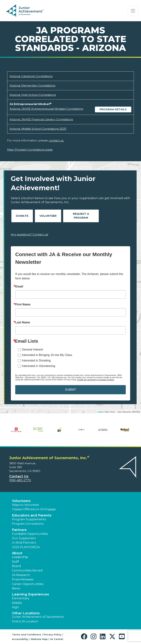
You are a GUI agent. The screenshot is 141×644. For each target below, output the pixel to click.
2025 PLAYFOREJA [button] (26, 547)
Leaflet (100, 412)
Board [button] (16, 566)
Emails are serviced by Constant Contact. (96, 380)
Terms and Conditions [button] (27, 634)
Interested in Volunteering (38, 366)
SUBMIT (70, 390)
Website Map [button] (39, 639)
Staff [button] (15, 562)
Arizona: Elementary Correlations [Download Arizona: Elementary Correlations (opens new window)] (32, 85)
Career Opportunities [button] (28, 584)
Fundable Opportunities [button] (30, 534)
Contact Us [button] (19, 476)
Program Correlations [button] (28, 524)
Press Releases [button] (23, 579)
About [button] (17, 553)
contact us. (56, 140)
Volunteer (48, 216)
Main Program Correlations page (30, 150)
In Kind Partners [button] (24, 543)
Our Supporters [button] (24, 538)
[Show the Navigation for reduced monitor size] (133, 11)
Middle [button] (17, 603)
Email (19, 287)
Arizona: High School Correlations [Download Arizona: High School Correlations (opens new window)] (33, 95)
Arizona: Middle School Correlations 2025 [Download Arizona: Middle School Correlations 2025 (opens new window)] (38, 129)
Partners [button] (19, 530)
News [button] (16, 588)
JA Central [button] (57, 639)
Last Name (23, 322)
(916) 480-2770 (20, 480)
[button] (85, 637)
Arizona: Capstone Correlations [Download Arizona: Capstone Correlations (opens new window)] (31, 76)
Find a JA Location (25, 621)
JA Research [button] (21, 575)
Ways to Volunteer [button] (26, 505)
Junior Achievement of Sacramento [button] (38, 617)
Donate (22, 216)
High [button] (15, 607)
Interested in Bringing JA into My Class (47, 355)
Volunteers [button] (21, 501)
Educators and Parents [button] (32, 515)
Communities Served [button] (27, 570)
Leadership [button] (20, 557)
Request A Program (81, 216)
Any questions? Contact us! (29, 234)
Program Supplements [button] (29, 519)
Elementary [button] (21, 598)
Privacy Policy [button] (53, 634)
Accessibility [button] (20, 639)
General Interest (32, 349)
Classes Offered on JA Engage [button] (34, 509)
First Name (23, 305)
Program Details (113, 109)
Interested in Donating (36, 360)
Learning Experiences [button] (30, 594)
